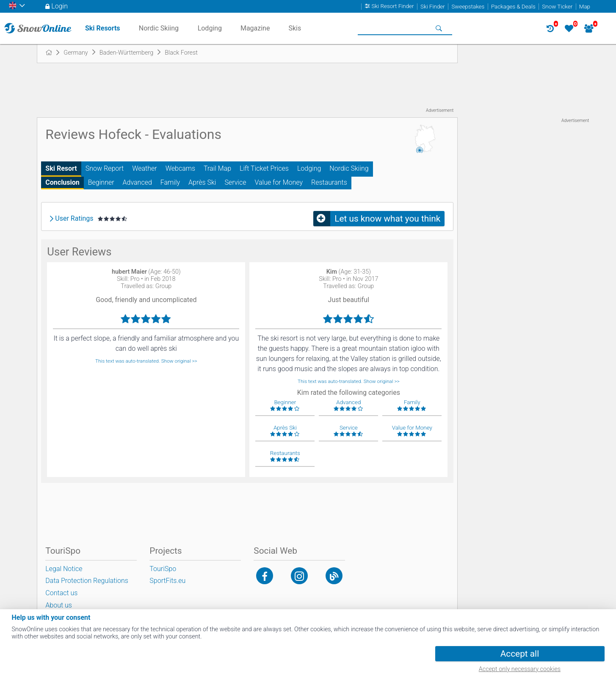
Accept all (520, 654)
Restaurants (329, 182)
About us (59, 605)
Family (170, 182)
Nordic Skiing (349, 168)
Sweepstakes (468, 7)
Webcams (180, 168)
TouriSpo (163, 569)
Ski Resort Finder (393, 7)
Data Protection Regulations (87, 581)
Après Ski (202, 182)
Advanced (137, 182)
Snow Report (105, 168)
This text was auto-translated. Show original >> (146, 361)
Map (585, 7)
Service (235, 182)
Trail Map (217, 168)
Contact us (61, 593)
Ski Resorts (103, 28)
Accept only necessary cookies (520, 669)
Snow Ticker (557, 7)
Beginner (101, 182)
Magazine (255, 28)
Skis (295, 28)
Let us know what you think (387, 219)
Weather (145, 168)
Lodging (309, 168)
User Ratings (74, 219)
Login (59, 6)
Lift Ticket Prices (264, 168)
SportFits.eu (167, 581)
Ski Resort (61, 168)
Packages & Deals (513, 7)
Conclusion (62, 182)
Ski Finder (433, 7)
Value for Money (279, 182)
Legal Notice (64, 569)
